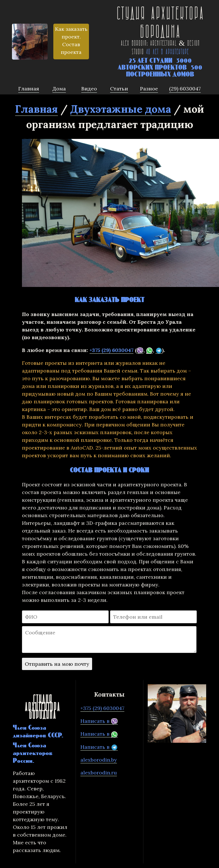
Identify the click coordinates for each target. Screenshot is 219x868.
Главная (36, 109)
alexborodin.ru (99, 773)
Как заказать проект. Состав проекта (71, 41)
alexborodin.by (99, 760)
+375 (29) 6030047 (111, 350)
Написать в (99, 721)
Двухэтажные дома (121, 109)
